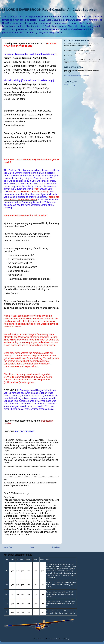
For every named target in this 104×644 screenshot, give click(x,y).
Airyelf (57, 639)
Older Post (56, 547)
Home (32, 547)
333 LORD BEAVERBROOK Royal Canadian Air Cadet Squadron (49, 9)
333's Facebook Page (70, 85)
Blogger (68, 639)
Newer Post (8, 547)
